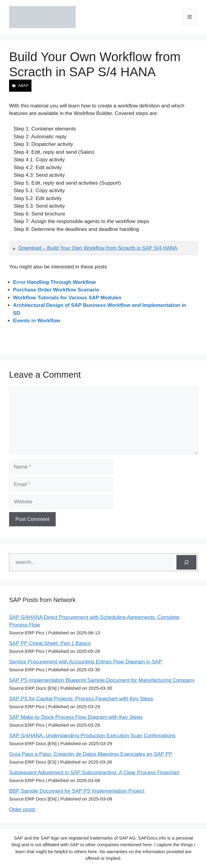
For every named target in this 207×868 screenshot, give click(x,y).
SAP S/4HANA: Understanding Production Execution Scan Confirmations (92, 736)
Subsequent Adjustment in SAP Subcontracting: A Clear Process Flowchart (94, 773)
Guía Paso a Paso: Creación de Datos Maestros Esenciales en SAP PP (91, 754)
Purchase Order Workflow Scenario (56, 290)
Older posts (22, 809)
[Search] (186, 562)
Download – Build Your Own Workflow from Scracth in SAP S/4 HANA (98, 248)
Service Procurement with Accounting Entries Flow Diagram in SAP (85, 662)
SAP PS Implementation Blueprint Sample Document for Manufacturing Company (102, 680)
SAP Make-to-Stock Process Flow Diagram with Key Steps (76, 717)
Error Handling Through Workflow (54, 282)
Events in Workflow (37, 321)
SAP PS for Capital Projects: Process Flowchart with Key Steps (81, 699)
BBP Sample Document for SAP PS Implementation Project (77, 791)
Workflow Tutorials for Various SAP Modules (67, 298)
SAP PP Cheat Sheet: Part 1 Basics (50, 643)
